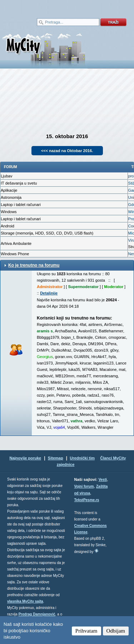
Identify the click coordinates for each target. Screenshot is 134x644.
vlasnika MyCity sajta (25, 601)
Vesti (103, 480)
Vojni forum (84, 486)
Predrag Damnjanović (37, 614)
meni (34, 7)
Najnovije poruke (25, 458)
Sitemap (56, 458)
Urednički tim (82, 458)
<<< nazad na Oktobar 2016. (67, 151)
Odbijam (116, 631)
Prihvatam (86, 631)
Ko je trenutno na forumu (34, 265)
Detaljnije (49, 293)
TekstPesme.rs (87, 500)
